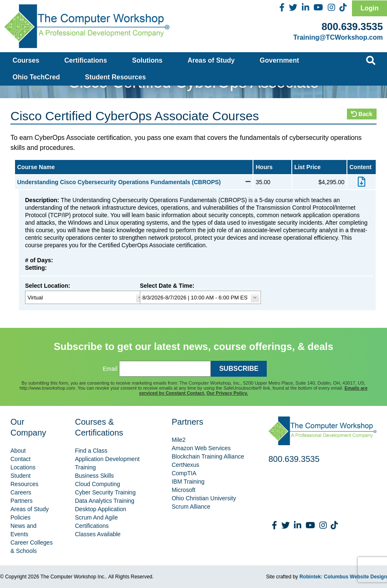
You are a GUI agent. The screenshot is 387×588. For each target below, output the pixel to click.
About (18, 451)
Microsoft (183, 490)
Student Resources (116, 77)
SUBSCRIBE (239, 369)
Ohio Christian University (204, 498)
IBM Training (188, 482)
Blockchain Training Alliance (208, 456)
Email (110, 369)
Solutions (147, 60)
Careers (21, 492)
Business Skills (94, 476)
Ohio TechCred (36, 77)
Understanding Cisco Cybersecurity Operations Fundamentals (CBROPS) (134, 182)
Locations (23, 467)
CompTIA (184, 473)
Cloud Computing (97, 484)
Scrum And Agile (96, 517)
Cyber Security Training (105, 492)
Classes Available (97, 534)
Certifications (86, 60)
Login (369, 8)
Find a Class (91, 451)
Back (362, 114)
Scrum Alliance (191, 507)
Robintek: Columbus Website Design (343, 577)
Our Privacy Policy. (227, 393)
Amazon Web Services (201, 448)
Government (279, 60)
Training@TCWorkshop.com (338, 37)
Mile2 (178, 440)
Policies (20, 517)
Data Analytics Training (104, 501)
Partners (21, 501)
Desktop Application (100, 509)
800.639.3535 (352, 27)
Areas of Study (211, 60)
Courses (26, 60)
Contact (20, 459)
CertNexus (185, 465)
